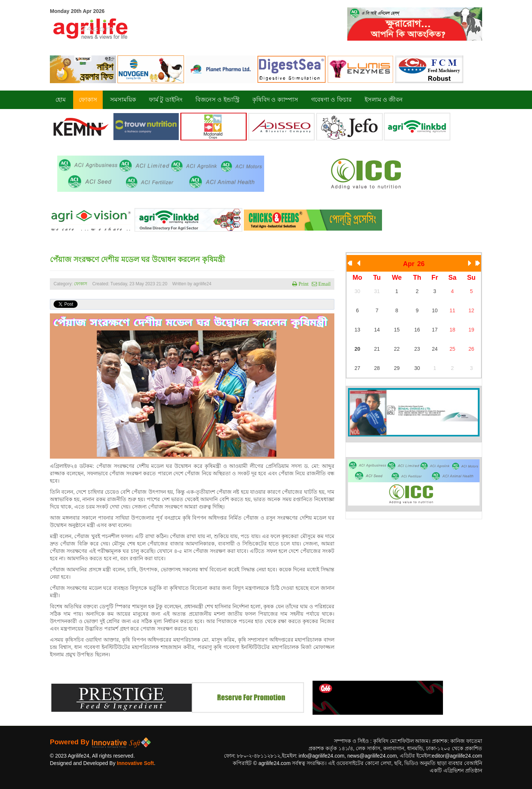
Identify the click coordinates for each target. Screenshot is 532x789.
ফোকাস (81, 284)
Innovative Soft (135, 763)
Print (303, 284)
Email (324, 284)
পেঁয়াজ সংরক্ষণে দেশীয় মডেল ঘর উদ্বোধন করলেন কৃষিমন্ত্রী (137, 259)
